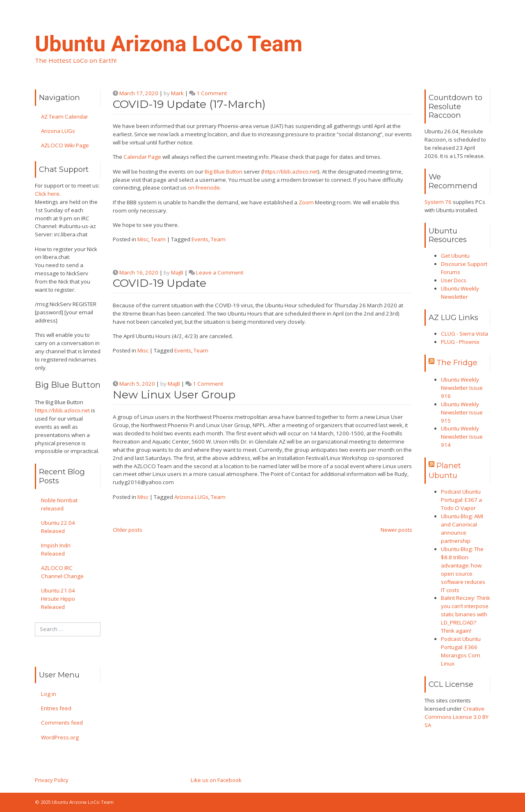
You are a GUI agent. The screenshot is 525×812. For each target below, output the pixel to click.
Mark (177, 93)
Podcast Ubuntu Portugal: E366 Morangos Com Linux (461, 651)
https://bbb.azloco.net (62, 410)
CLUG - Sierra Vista (465, 334)
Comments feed (62, 723)
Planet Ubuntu (445, 470)
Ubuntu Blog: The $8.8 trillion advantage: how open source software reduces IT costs (463, 570)
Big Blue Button (224, 172)
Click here (47, 194)
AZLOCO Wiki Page (65, 145)
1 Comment (212, 93)
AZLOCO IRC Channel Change (62, 572)
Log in (49, 694)
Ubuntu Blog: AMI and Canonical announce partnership (462, 528)
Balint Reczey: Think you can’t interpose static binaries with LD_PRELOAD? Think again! (466, 614)
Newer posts (396, 530)
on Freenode (204, 188)
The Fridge (457, 363)
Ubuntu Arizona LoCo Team (169, 44)
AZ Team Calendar (65, 117)
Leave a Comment (220, 272)
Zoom (306, 202)
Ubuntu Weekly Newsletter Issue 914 (462, 437)
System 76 (438, 202)
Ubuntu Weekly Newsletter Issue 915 (462, 412)
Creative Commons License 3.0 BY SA (457, 717)
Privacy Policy (52, 780)
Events (200, 239)
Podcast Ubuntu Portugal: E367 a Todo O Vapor (461, 500)
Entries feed (56, 708)
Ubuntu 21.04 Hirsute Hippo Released (58, 599)
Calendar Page (142, 157)
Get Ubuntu (455, 256)
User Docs (454, 280)
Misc (143, 239)
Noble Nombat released (59, 504)
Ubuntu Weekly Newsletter (460, 293)
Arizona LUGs (58, 131)
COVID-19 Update (160, 283)
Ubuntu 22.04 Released (58, 527)
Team (158, 239)
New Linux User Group (174, 395)
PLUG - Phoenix (460, 342)
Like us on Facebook (216, 780)
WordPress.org (60, 737)
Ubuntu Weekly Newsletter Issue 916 (462, 388)
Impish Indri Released (56, 549)
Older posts (128, 530)
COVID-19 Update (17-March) (189, 104)
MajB (177, 272)
